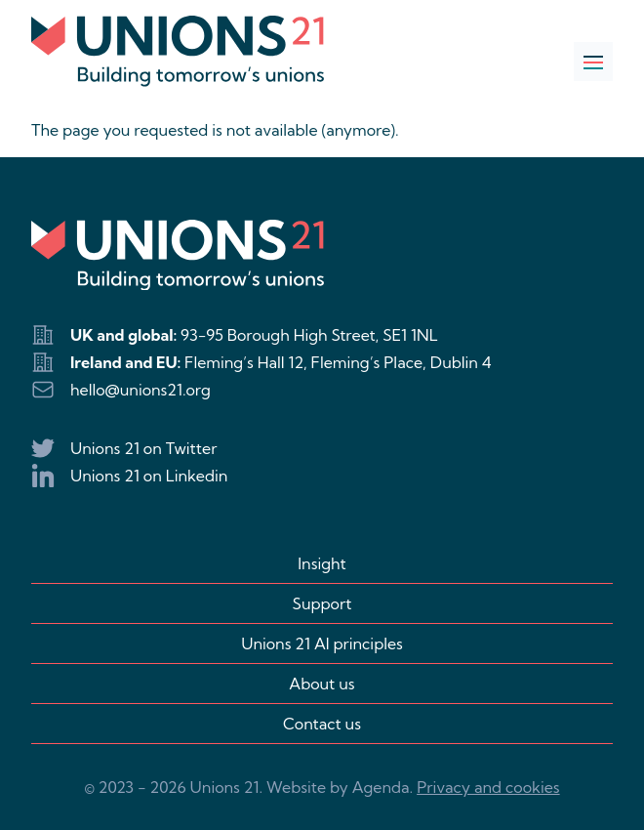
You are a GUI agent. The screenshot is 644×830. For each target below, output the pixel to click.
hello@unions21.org (141, 390)
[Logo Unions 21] (178, 51)
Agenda (381, 787)
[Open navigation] (593, 62)
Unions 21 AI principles (322, 643)
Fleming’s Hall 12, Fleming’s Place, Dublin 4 (338, 362)
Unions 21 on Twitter (143, 448)
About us (322, 684)
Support (322, 603)
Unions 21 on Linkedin (149, 476)
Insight (322, 563)
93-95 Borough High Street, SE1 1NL (309, 335)
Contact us (322, 724)
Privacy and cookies (488, 787)
